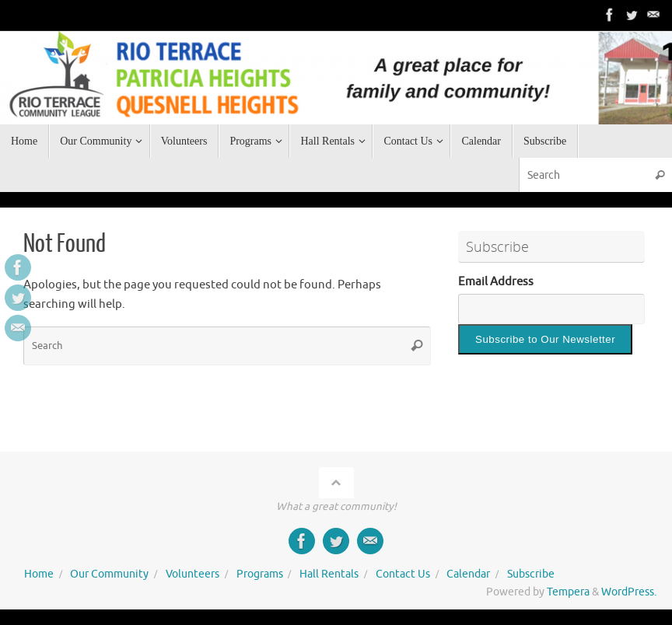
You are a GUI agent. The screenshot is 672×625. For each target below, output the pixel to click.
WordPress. (629, 592)
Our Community (109, 574)
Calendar (468, 574)
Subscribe (531, 574)
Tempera (568, 592)
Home (39, 574)
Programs (260, 574)
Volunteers (192, 574)
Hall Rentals (329, 574)
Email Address (496, 282)
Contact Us (403, 574)
